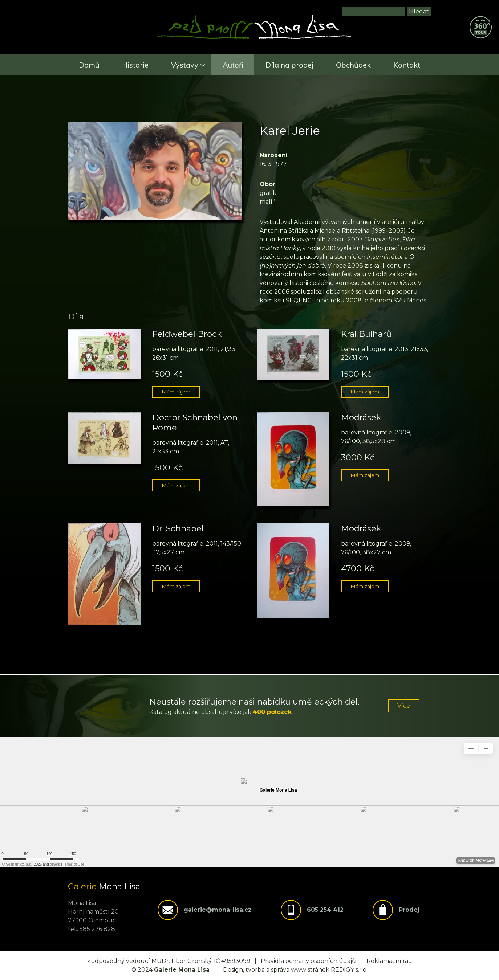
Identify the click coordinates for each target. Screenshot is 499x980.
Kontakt (407, 65)
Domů (89, 65)
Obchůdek (353, 65)
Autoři (233, 65)
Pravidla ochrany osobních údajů (308, 961)
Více (404, 706)
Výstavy (185, 65)
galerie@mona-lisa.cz (218, 910)
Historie (135, 65)
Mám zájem (176, 392)
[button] (155, 218)
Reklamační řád (389, 961)
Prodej (409, 910)
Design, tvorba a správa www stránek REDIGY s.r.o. (295, 970)
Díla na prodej (289, 65)
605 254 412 (325, 910)
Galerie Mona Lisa (182, 970)
